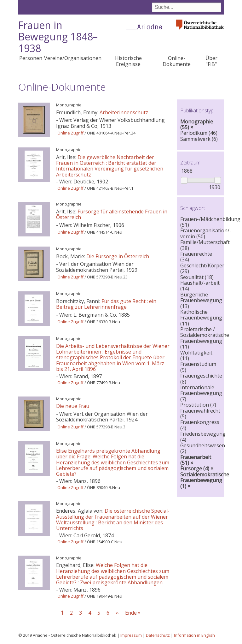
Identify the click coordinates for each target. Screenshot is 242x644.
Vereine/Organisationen (73, 58)
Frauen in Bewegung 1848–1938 (58, 37)
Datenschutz (158, 635)
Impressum (131, 635)
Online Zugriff (70, 133)
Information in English (194, 635)
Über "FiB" (211, 61)
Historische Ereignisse (128, 61)
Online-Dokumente (177, 61)
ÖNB (91, 133)
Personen (31, 58)
